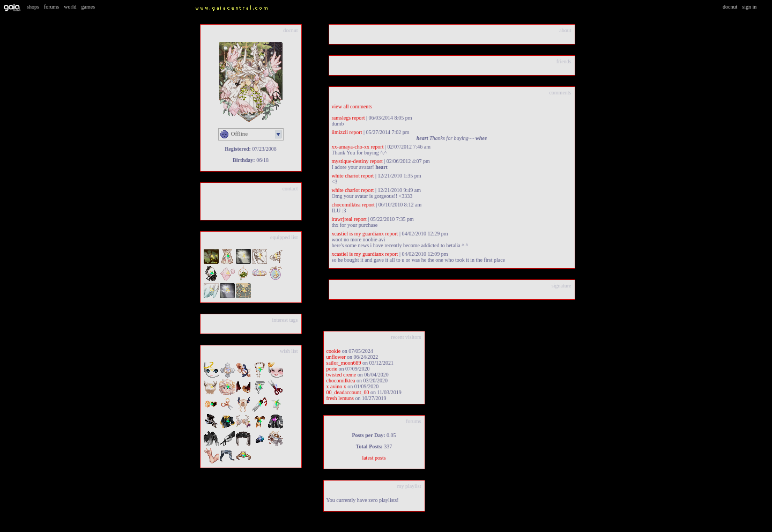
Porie (332, 369)
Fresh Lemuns (340, 398)
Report (359, 118)
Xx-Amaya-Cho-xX (351, 147)
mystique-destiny (350, 161)
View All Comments (352, 106)
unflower (336, 357)
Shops (33, 7)
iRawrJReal (342, 219)
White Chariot (346, 176)
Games (88, 7)
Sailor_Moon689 (344, 363)
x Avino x (336, 386)
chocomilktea (346, 205)
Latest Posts (374, 458)
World (70, 7)
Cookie (334, 351)
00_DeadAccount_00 (348, 392)
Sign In (749, 7)
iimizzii (340, 132)
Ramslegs (342, 118)
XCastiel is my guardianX (358, 234)
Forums (51, 7)
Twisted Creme (342, 375)
